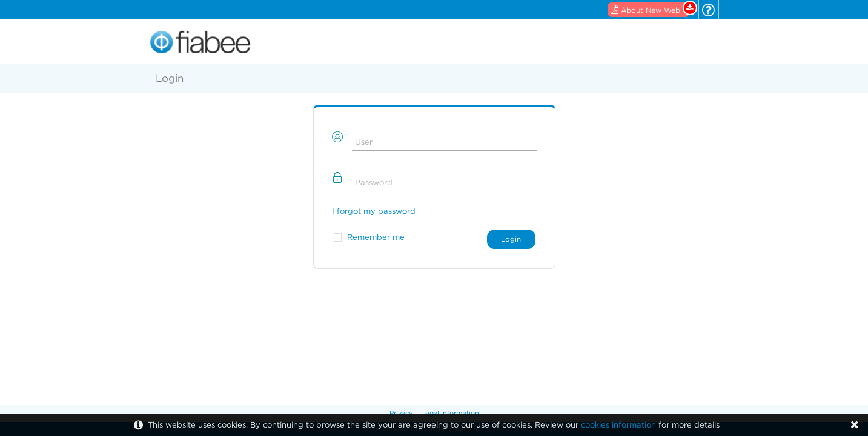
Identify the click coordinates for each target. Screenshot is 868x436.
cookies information (618, 425)
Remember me (376, 237)
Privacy (401, 413)
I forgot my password (374, 211)
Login (511, 239)
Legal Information (450, 413)
